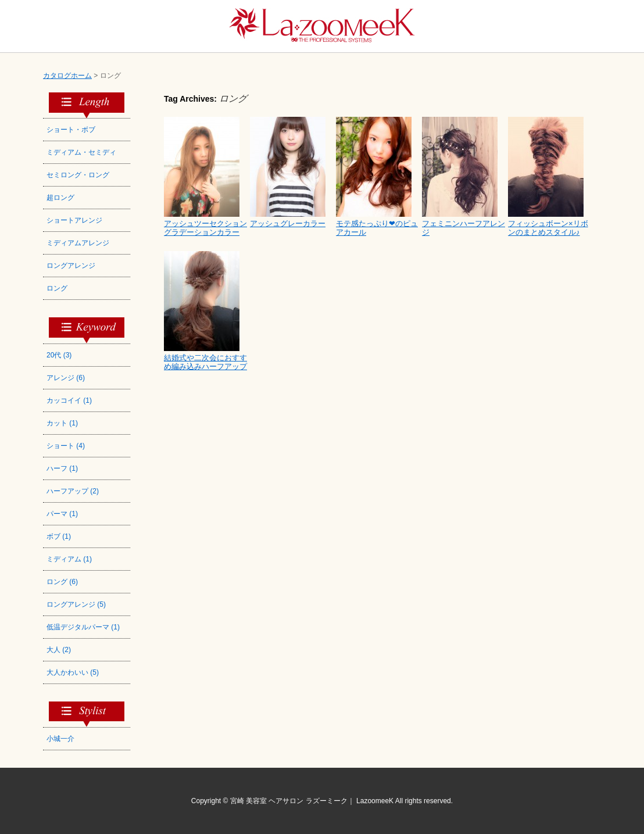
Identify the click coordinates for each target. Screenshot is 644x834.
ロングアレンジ (71, 266)
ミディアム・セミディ (81, 152)
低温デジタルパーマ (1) (83, 627)
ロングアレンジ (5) (76, 604)
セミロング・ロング (78, 175)
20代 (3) (59, 355)
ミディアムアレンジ (78, 243)
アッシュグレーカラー (288, 223)
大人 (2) (59, 650)
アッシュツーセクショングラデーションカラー (205, 228)
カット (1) (62, 423)
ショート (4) (66, 446)
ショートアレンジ (74, 220)
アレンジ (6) (66, 378)
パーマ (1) (62, 514)
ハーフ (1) (62, 468)
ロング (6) (62, 582)
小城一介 (60, 739)
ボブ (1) (59, 536)
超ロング (60, 198)
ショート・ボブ (71, 130)
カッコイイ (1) (69, 400)
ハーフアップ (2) (73, 491)
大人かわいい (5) (73, 672)
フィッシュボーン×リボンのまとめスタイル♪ (548, 228)
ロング (57, 288)
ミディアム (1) (69, 559)
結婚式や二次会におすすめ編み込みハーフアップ (205, 362)
